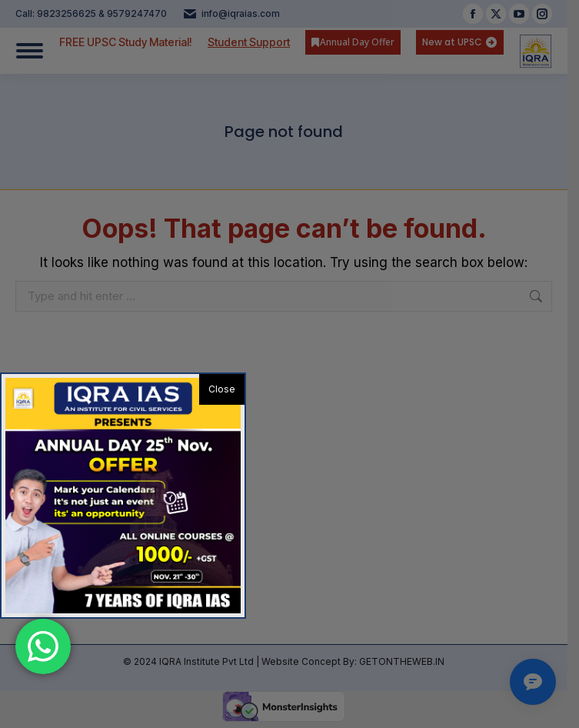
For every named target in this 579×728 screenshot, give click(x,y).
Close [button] (222, 389)
